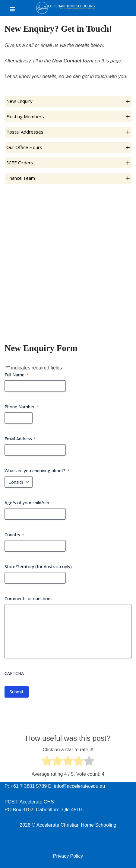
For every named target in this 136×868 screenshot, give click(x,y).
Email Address (20, 439)
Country (14, 535)
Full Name (16, 375)
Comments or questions (28, 599)
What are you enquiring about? (37, 471)
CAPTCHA (14, 673)
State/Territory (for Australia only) (38, 567)
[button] (68, 101)
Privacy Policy (68, 856)
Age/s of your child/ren (27, 503)
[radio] (47, 762)
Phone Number (21, 407)
